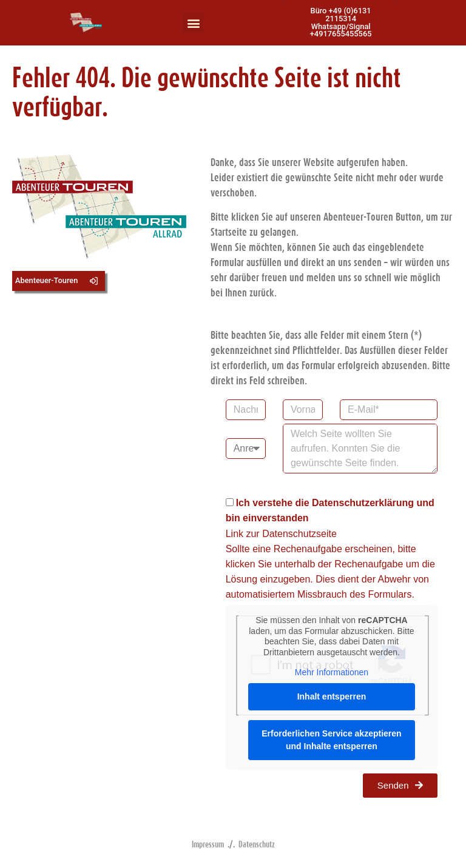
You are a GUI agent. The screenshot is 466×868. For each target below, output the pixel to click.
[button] (193, 23)
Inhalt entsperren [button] (331, 696)
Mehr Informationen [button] (331, 672)
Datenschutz (257, 844)
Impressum (208, 844)
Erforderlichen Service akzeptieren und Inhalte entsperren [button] (331, 740)
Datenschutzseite (299, 534)
